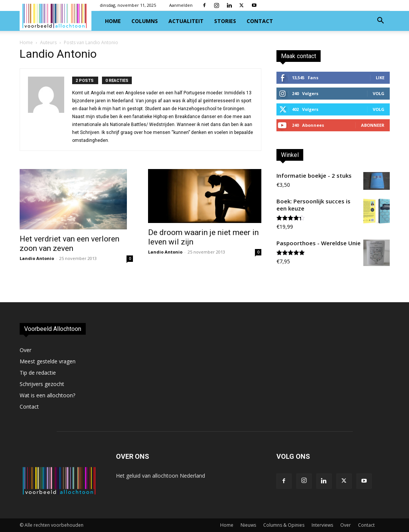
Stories (225, 21)
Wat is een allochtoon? (47, 395)
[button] (381, 21)
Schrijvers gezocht (42, 384)
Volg (379, 93)
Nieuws (248, 525)
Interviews (322, 525)
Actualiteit (186, 21)
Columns (145, 21)
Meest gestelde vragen (48, 361)
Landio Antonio (37, 258)
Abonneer (373, 125)
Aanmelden (181, 5)
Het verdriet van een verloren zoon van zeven (69, 244)
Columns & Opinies (284, 525)
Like (380, 78)
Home (113, 21)
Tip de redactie (38, 373)
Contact (260, 21)
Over (25, 350)
